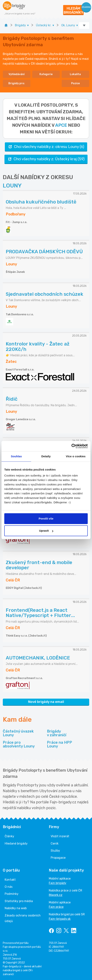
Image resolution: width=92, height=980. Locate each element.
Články (9, 836)
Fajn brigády (58, 883)
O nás (9, 887)
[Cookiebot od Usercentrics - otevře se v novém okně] (71, 446)
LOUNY (12, 186)
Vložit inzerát (60, 836)
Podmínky (12, 894)
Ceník (55, 844)
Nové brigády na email (46, 702)
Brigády (57, 733)
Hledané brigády (16, 844)
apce (61, 125)
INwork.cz (56, 895)
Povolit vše (46, 519)
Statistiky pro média (19, 901)
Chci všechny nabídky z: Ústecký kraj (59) (46, 159)
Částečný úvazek (18, 733)
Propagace (58, 858)
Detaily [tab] (46, 456)
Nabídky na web (16, 908)
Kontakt (10, 880)
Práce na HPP (60, 744)
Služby (55, 851)
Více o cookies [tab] (76, 456)
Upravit (46, 531)
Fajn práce (56, 907)
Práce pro (19, 744)
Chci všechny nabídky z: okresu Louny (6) (46, 147)
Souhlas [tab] (16, 456)
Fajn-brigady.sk (60, 919)
